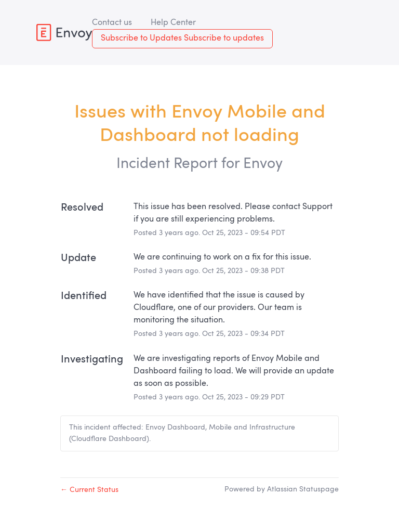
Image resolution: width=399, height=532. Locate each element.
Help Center (173, 23)
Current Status (89, 490)
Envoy (263, 164)
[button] (182, 39)
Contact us (112, 23)
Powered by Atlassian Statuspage (282, 489)
